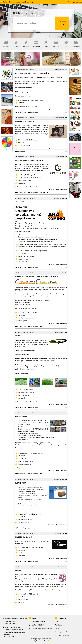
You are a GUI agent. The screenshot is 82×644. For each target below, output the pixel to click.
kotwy (50, 579)
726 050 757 (22, 315)
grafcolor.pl (21, 183)
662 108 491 (22, 550)
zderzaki (64, 584)
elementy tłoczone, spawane (41, 575)
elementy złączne (51, 586)
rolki (58, 586)
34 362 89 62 (22, 517)
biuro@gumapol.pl (23, 395)
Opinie (52, 109)
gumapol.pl (21, 398)
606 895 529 (30, 256)
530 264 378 (22, 393)
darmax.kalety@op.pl (24, 146)
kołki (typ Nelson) (40, 579)
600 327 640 (22, 256)
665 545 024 (21, 103)
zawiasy (48, 584)
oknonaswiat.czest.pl (24, 464)
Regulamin (58, 625)
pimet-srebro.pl (22, 556)
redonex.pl (21, 602)
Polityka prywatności (61, 632)
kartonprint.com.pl (23, 522)
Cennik (57, 628)
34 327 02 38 (22, 597)
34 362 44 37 (40, 625)
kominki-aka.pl (22, 262)
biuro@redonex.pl (23, 600)
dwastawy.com (22, 321)
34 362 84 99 (22, 254)
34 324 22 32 (22, 178)
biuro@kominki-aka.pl (24, 259)
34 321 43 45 (30, 178)
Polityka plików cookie (62, 635)
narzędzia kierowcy (32, 590)
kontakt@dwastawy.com (25, 318)
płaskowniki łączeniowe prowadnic (35, 586)
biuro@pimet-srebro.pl (24, 553)
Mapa (33, 112)
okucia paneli (19, 586)
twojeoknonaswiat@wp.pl (26, 461)
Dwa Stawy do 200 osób (23, 302)
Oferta (57, 622)
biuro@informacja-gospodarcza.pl (42, 628)
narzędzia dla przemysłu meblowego (50, 590)
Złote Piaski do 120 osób (23, 304)
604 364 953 (21, 143)
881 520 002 (30, 393)
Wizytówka (21, 112)
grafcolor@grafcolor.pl (25, 180)
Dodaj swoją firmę (75, 2)
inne (61, 586)
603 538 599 (22, 456)
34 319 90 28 (22, 459)
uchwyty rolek (56, 584)
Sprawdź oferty (62, 23)
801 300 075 (41, 622)
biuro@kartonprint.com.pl (26, 520)
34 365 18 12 (39, 178)
